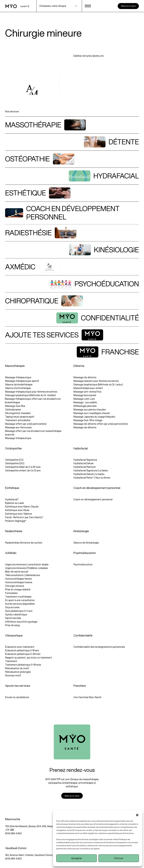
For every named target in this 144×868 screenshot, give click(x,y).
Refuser (119, 858)
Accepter (77, 858)
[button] (137, 814)
